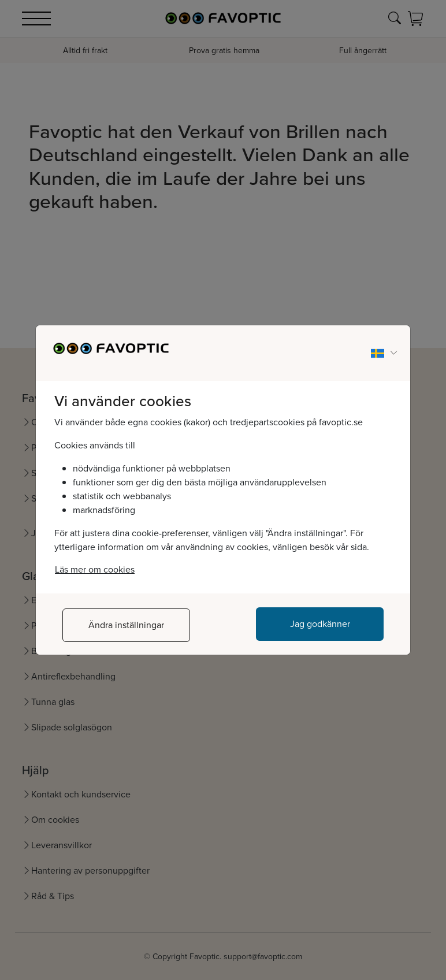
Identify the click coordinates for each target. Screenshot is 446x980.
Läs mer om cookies (95, 569)
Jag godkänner (320, 624)
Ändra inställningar (126, 625)
